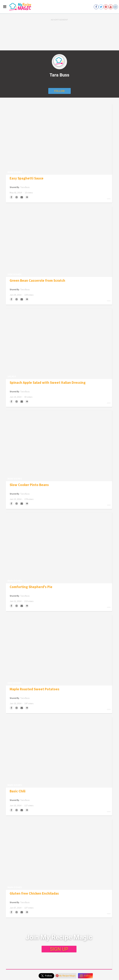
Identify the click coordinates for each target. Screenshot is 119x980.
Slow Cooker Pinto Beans (29, 485)
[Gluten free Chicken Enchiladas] (59, 855)
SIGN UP (59, 949)
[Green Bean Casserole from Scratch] (59, 242)
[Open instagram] (115, 7)
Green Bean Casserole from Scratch (37, 281)
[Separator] (27, 197)
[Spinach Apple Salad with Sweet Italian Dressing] (59, 344)
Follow (85, 976)
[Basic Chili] (59, 752)
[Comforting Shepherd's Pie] (59, 548)
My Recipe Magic (66, 976)
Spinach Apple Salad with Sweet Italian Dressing (48, 383)
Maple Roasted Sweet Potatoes (35, 689)
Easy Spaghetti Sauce (27, 178)
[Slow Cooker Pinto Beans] (59, 446)
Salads (12, 376)
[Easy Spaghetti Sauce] (59, 139)
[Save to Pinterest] (17, 197)
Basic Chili (18, 791)
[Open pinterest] (106, 7)
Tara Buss (25, 187)
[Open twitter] (101, 7)
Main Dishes (15, 172)
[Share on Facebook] (11, 197)
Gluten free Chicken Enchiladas (34, 893)
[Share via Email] (22, 197)
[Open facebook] (96, 7)
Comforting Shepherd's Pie (31, 587)
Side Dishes (14, 274)
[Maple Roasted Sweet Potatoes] (59, 650)
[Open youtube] (111, 7)
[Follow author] (60, 91)
